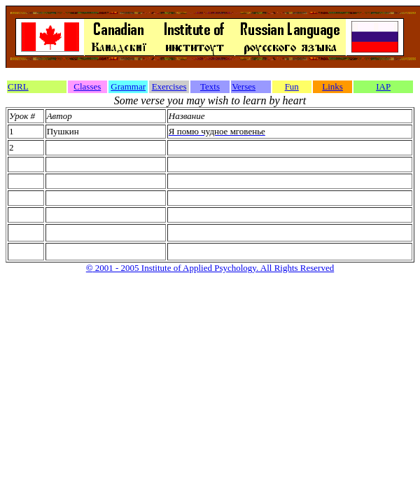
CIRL (18, 86)
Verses (244, 86)
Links (332, 86)
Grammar (128, 86)
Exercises (169, 86)
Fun (292, 86)
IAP (383, 86)
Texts (210, 86)
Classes (87, 86)
